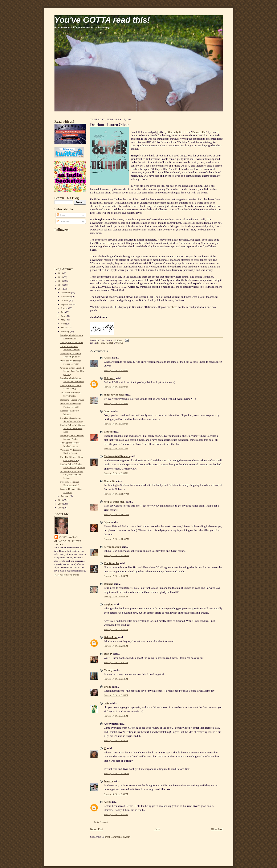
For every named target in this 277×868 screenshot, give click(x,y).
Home (157, 829)
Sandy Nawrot (68, 537)
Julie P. (108, 654)
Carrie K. (109, 481)
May (63, 320)
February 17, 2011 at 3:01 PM (116, 662)
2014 (61, 277)
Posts (61, 215)
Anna (107, 411)
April (64, 324)
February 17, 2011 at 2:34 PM (116, 646)
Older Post (217, 829)
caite (107, 703)
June (63, 316)
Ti (105, 748)
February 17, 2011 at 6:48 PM (116, 695)
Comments (63, 221)
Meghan (109, 604)
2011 (61, 289)
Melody (108, 670)
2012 (61, 285)
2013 (61, 281)
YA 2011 (119, 343)
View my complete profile (67, 575)
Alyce (107, 522)
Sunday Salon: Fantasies (72, 342)
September (66, 304)
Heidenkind (111, 637)
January (65, 496)
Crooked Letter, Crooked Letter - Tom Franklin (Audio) (72, 371)
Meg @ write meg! (115, 502)
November (66, 296)
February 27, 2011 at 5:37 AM (116, 814)
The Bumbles (112, 563)
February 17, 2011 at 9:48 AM (116, 473)
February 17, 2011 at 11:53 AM (117, 539)
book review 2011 (105, 343)
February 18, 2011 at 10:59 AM (117, 773)
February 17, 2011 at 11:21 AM (117, 514)
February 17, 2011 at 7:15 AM (116, 403)
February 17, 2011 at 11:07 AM (117, 494)
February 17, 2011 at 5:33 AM (116, 370)
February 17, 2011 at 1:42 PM (116, 597)
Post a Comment (101, 822)
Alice (107, 802)
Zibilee (108, 432)
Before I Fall (199, 132)
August (64, 308)
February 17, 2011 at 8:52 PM (116, 716)
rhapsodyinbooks (114, 395)
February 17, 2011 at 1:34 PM (116, 576)
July (63, 312)
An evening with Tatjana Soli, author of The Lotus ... (72, 474)
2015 (61, 273)
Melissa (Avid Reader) (117, 456)
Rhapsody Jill (175, 132)
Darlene (109, 584)
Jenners (108, 781)
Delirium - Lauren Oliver (72, 400)
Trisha (108, 687)
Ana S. (108, 358)
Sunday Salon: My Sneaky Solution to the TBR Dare (73, 428)
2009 (61, 504)
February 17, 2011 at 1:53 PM (116, 629)
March (64, 327)
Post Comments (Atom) (118, 837)
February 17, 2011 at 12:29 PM (116, 555)
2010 (61, 500)
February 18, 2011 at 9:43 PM (116, 794)
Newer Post (97, 829)
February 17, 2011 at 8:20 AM (116, 424)
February (65, 331)
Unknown (110, 378)
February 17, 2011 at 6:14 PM (116, 679)
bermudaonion (113, 547)
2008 (61, 508)
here (175, 307)
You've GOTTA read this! (102, 20)
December (66, 292)
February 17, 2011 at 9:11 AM (116, 449)
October (65, 300)
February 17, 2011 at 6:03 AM (116, 387)
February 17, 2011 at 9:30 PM (116, 740)
